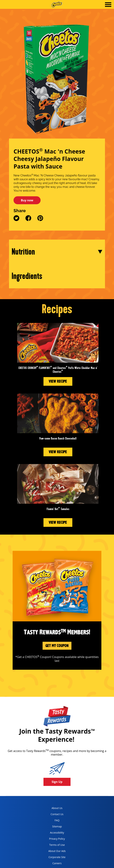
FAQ (57, 820)
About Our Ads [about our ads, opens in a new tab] (54, 852)
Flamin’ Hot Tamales (58, 509)
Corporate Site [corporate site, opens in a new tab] (54, 858)
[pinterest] (40, 220)
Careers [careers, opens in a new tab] (52, 864)
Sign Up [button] (57, 782)
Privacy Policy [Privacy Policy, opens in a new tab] (54, 839)
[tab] (108, 5)
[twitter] (18, 220)
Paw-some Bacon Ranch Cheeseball (58, 438)
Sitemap (57, 826)
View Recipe (58, 381)
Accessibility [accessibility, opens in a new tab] (53, 833)
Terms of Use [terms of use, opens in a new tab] (54, 846)
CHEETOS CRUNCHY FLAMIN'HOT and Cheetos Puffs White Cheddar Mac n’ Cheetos (58, 370)
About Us (57, 808)
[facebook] (29, 220)
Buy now (27, 200)
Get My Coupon (57, 646)
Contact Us (57, 814)
